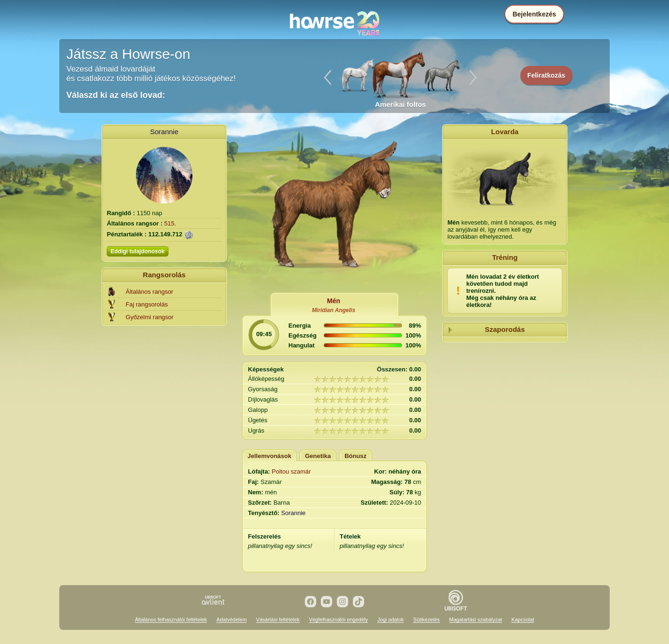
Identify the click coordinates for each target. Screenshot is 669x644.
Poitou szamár (291, 471)
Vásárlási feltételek (278, 620)
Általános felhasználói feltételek (171, 620)
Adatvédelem (231, 620)
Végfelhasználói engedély (338, 620)
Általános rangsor (149, 292)
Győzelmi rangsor (150, 317)
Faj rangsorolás (147, 304)
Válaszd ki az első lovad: (116, 95)
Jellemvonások (269, 456)
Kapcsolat (523, 620)
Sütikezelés (426, 620)
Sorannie (164, 132)
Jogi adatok (390, 620)
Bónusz (355, 456)
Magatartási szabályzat (476, 620)
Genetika (318, 456)
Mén (334, 301)
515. (170, 223)
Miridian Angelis (334, 310)
